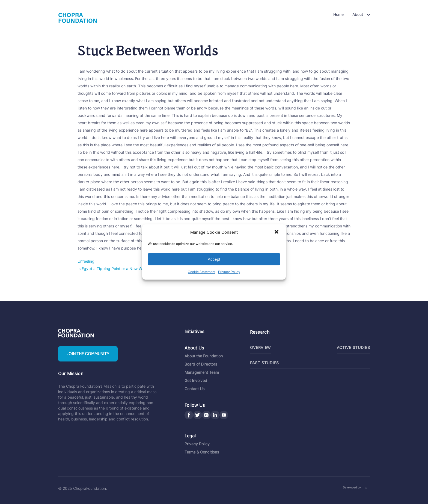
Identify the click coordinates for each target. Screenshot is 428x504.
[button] (277, 232)
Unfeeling (86, 261)
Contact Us (194, 389)
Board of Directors (201, 364)
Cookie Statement (202, 272)
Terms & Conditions (202, 452)
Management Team (202, 372)
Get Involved (196, 380)
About (358, 14)
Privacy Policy (229, 272)
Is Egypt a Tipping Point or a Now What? (114, 269)
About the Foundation (204, 356)
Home (338, 14)
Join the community (88, 354)
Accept (214, 259)
